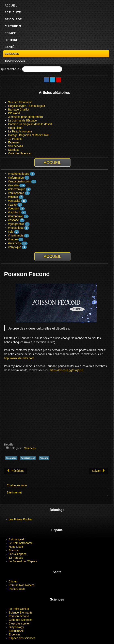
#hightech (14, 212)
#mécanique (16, 228)
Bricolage (13, 19)
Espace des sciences (22, 638)
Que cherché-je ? (11, 69)
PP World (14, 113)
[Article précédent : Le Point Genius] (15, 471)
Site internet (14, 492)
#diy (11, 232)
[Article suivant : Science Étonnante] (98, 471)
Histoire (11, 40)
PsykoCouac (17, 589)
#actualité (14, 201)
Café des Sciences (20, 153)
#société (13, 185)
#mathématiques (19, 174)
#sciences (14, 243)
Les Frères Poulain (21, 519)
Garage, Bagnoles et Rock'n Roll (29, 135)
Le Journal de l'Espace (22, 120)
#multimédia (16, 235)
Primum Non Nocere (22, 585)
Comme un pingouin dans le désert (30, 124)
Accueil (11, 5)
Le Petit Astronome (20, 131)
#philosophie (16, 193)
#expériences (28, 458)
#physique (15, 247)
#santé (12, 205)
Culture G (13, 26)
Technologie (15, 61)
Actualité (13, 12)
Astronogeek (17, 539)
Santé (9, 47)
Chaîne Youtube (17, 485)
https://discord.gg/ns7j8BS (67, 370)
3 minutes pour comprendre (25, 117)
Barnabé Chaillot (19, 110)
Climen (13, 581)
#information (16, 178)
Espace (10, 33)
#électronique (17, 189)
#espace (13, 220)
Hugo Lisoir (15, 128)
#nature (13, 239)
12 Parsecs (15, 139)
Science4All (15, 146)
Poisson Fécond (19, 616)
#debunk (14, 208)
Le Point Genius (19, 609)
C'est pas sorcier (19, 623)
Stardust (13, 150)
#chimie (13, 197)
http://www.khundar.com (19, 358)
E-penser (14, 142)
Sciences (12, 54)
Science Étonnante (20, 102)
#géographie (16, 224)
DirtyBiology (16, 627)
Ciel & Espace (18, 554)
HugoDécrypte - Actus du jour (27, 106)
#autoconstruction (19, 181)
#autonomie (15, 216)
